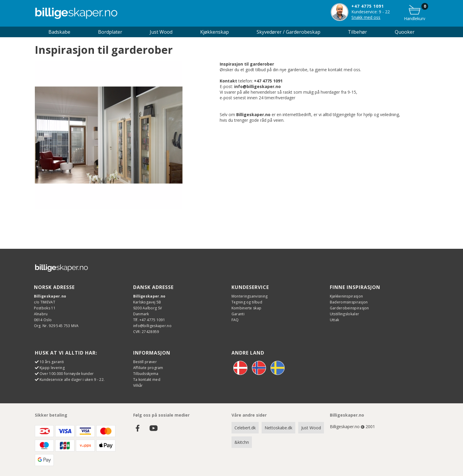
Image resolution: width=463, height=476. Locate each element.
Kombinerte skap (247, 308)
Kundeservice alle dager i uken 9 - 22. (72, 380)
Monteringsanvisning (250, 296)
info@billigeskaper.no (152, 326)
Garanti (238, 314)
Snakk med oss (366, 17)
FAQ (235, 320)
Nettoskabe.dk (278, 428)
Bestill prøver (145, 362)
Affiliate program (148, 368)
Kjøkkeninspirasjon (346, 296)
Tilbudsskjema (146, 374)
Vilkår (138, 385)
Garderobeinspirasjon (349, 308)
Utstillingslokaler (344, 314)
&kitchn (242, 442)
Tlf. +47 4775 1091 (149, 320)
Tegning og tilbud (247, 302)
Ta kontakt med (147, 380)
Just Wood (311, 428)
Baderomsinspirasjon (349, 302)
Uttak (335, 320)
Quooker (405, 32)
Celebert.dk (245, 428)
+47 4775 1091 (368, 6)
